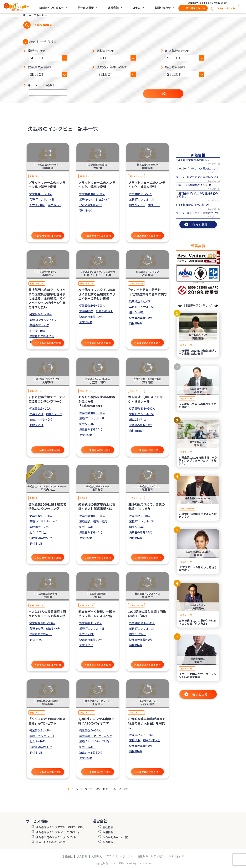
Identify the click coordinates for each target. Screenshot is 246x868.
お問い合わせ (163, 8)
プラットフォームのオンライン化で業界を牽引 (47, 185)
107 (114, 789)
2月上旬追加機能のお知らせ (193, 160)
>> (126, 789)
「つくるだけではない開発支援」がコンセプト (47, 721)
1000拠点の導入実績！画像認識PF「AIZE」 (147, 614)
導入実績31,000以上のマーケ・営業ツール (147, 399)
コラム (136, 8)
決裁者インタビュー (52, 8)
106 (105, 789)
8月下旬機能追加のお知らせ (193, 205)
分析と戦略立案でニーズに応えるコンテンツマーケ (47, 399)
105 (97, 789)
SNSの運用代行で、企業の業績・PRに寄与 (146, 506)
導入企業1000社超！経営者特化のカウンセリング (47, 506)
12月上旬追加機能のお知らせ (194, 185)
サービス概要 (86, 8)
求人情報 (82, 856)
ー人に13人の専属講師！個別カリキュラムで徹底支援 (47, 614)
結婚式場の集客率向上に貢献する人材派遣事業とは (97, 506)
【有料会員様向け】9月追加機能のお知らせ (197, 195)
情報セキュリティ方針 (151, 856)
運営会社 (113, 8)
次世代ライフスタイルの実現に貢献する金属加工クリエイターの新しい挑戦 (97, 294)
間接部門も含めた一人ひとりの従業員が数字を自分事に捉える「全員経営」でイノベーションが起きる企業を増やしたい (47, 298)
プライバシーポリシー (120, 856)
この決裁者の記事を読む (48, 236)
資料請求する (193, 8)
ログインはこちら (226, 8)
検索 (163, 94)
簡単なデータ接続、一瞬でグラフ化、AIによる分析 (97, 614)
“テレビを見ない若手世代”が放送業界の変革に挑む (148, 292)
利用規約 (97, 856)
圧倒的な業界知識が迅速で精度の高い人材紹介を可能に (147, 723)
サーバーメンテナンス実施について (197, 168)
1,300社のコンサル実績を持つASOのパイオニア (96, 721)
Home (27, 15)
